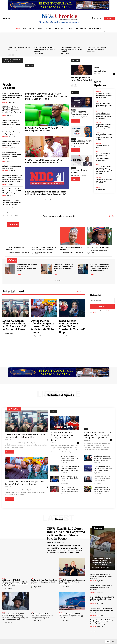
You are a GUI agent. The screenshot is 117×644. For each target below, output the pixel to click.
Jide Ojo (73, 146)
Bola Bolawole (75, 175)
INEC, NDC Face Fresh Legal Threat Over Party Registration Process (104, 105)
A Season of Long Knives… (79, 171)
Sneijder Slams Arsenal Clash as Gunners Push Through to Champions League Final (97, 435)
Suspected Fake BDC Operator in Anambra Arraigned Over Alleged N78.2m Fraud (104, 116)
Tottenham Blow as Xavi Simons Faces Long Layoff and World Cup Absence (102, 489)
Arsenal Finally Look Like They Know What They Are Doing (96, 48)
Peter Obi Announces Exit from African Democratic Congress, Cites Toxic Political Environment (103, 157)
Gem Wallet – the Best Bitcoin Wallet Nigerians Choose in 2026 (104, 95)
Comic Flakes (100, 71)
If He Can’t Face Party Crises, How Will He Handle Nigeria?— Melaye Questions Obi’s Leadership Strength (100, 268)
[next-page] (13, 55)
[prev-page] (10, 55)
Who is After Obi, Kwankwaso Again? (80, 113)
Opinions (5, 136)
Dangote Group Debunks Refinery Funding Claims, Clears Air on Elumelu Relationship (101, 622)
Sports (53, 429)
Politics (5, 148)
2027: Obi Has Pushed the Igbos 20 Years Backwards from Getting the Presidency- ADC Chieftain (104, 170)
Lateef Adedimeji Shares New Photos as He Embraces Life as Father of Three (104, 137)
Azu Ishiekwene (75, 117)
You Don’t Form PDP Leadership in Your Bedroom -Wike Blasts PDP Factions (44, 161)
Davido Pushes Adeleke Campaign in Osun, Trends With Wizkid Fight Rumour (42, 326)
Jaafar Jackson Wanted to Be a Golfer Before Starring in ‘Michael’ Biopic (72, 326)
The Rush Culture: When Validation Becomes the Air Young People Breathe (12, 202)
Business (93, 581)
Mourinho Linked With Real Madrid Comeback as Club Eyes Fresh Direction (102, 479)
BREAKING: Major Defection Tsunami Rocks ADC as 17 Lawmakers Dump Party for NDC (46, 193)
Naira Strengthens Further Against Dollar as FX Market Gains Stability (102, 561)
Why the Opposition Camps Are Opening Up (12, 133)
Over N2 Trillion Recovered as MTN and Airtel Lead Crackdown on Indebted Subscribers (102, 599)
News (4, 116)
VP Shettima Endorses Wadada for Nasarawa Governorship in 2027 (103, 126)
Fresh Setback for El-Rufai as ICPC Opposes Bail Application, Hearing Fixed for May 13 (27, 268)
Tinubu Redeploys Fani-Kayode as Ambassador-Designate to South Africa (11, 122)
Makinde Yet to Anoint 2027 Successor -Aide (12, 167)
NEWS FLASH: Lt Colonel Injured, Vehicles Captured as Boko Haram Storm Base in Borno (12, 97)
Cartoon (96, 68)
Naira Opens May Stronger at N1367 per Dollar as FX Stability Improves (101, 576)
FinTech (98, 92)
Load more (47, 200)
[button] (7, 18)
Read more (76, 121)
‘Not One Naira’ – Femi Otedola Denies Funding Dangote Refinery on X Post (102, 610)
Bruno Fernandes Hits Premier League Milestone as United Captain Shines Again (69, 489)
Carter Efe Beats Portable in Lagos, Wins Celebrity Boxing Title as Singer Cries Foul (103, 468)
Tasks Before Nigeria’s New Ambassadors (81, 142)
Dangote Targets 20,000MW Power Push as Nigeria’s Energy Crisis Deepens (71, 616)
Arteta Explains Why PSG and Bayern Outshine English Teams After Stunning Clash (70, 468)
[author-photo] (6, 252)
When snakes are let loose (103, 146)
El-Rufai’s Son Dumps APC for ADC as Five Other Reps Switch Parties (12, 143)
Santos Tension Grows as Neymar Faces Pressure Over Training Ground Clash (70, 458)
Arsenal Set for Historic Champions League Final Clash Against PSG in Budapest (62, 436)
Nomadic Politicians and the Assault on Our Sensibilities (104, 181)
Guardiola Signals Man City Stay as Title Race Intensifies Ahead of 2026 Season (103, 458)
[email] (102, 300)
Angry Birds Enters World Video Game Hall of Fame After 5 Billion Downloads (71, 49)
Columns (74, 110)
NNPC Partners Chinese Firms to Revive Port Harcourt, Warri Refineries (101, 587)
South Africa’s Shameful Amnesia (19, 47)
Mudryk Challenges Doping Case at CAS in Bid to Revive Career (69, 479)
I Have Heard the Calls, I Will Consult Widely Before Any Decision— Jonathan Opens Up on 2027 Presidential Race (13, 178)
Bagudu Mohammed (68, 252)
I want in (102, 306)
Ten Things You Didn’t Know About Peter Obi (81, 79)
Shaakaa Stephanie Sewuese (44, 252)
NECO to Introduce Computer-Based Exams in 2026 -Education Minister (45, 49)
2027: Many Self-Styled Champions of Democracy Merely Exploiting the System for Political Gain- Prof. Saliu (12, 110)
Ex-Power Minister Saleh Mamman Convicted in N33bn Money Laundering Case (13, 191)
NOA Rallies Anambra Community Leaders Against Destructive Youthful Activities (12, 156)
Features (5, 207)
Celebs (98, 132)
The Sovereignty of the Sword (98, 247)
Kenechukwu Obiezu (14, 252)
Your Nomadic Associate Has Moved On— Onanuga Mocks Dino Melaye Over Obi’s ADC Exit (63, 268)
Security (5, 102)
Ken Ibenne (96, 567)
